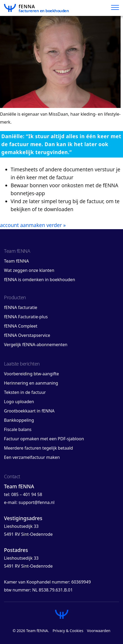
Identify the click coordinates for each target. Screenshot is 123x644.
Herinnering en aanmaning (31, 383)
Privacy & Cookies (68, 631)
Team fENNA (16, 261)
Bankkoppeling (19, 420)
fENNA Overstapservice (27, 335)
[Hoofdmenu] (115, 8)
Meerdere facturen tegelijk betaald (39, 448)
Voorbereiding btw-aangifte (31, 374)
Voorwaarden (99, 631)
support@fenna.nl (37, 502)
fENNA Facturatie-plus (26, 317)
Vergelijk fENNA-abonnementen (36, 345)
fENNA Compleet (21, 326)
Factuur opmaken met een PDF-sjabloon (44, 439)
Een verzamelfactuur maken (32, 457)
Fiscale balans (18, 429)
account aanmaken (23, 225)
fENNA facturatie (21, 307)
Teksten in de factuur (25, 392)
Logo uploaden (19, 402)
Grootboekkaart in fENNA (29, 411)
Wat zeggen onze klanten (29, 270)
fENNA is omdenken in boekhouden (40, 280)
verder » (56, 225)
